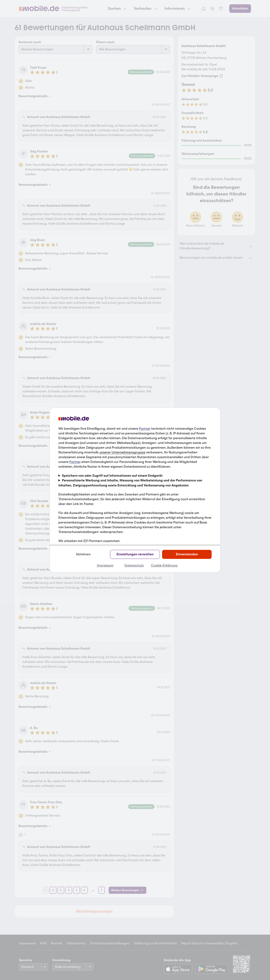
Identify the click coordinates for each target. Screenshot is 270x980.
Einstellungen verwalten (135, 554)
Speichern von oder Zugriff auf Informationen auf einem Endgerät (112, 476)
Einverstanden (187, 554)
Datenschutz (134, 565)
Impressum (105, 565)
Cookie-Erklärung (164, 565)
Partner (145, 429)
